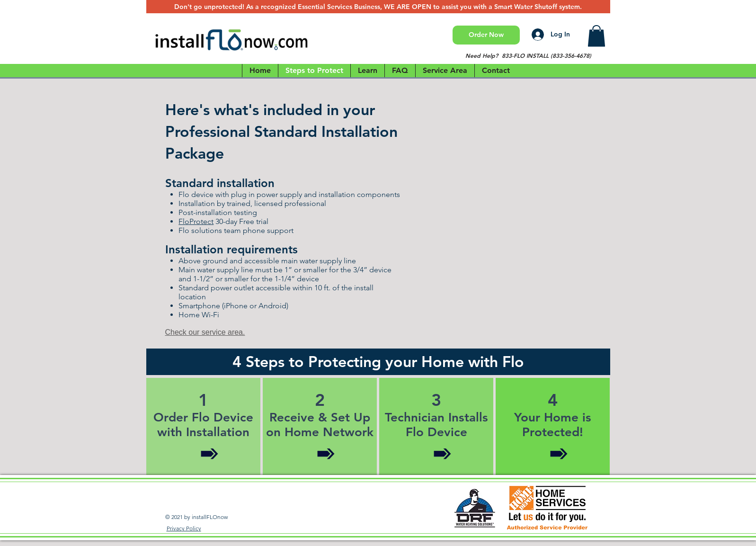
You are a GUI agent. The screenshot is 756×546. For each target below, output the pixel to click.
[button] (596, 36)
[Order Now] (486, 35)
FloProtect (196, 221)
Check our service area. (205, 332)
